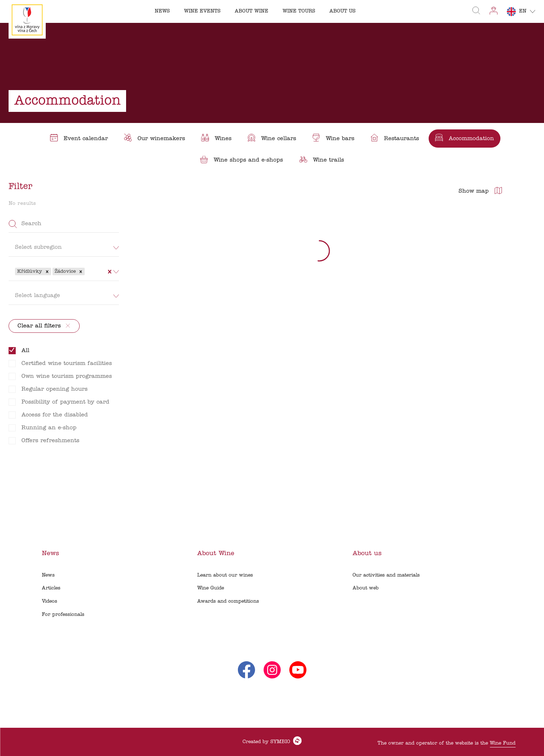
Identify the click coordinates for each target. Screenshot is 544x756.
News (48, 575)
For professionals (63, 615)
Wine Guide (211, 588)
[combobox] (87, 271)
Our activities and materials (386, 575)
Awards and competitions (228, 601)
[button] (47, 272)
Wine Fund (503, 743)
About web (366, 588)
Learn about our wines (225, 575)
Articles (51, 588)
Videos (49, 601)
